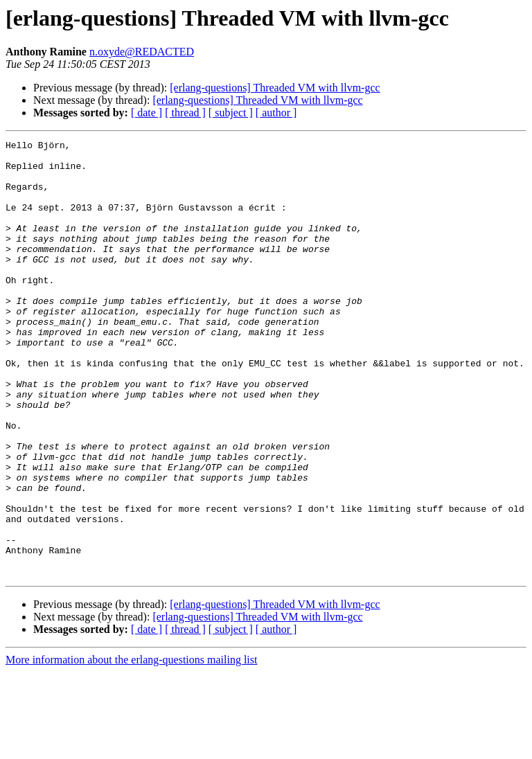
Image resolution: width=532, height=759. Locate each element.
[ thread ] (185, 113)
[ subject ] (231, 113)
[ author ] (276, 113)
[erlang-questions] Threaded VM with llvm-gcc (275, 88)
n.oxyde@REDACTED (142, 52)
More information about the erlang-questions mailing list (131, 747)
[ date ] (147, 113)
